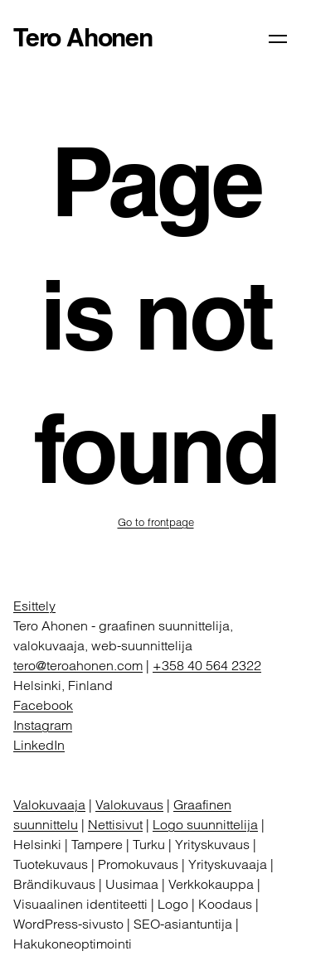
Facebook (43, 705)
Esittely (34, 606)
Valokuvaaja (49, 804)
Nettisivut (115, 824)
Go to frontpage (156, 522)
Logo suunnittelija (205, 824)
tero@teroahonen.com (78, 665)
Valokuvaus (129, 804)
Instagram (43, 725)
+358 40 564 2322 (207, 665)
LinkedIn (39, 745)
